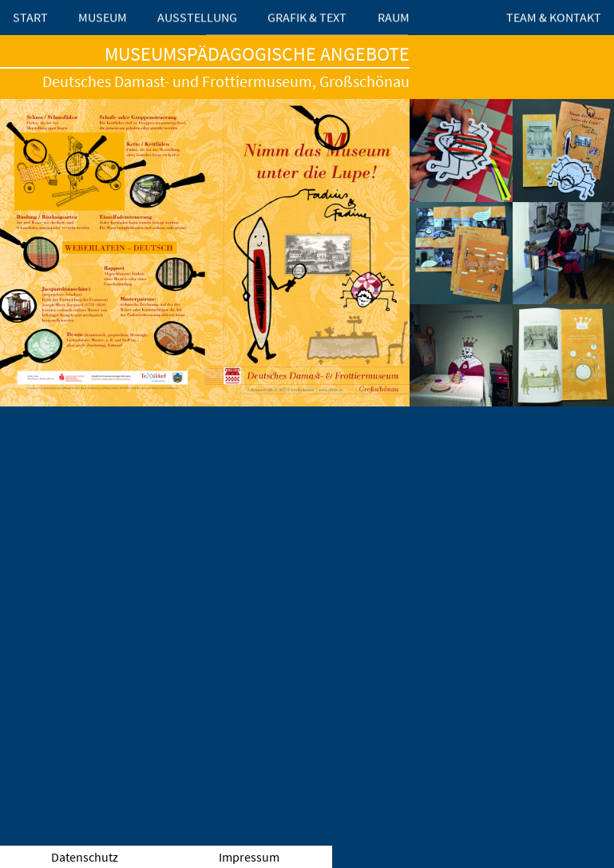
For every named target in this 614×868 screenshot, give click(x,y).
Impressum (249, 857)
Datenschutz (85, 857)
